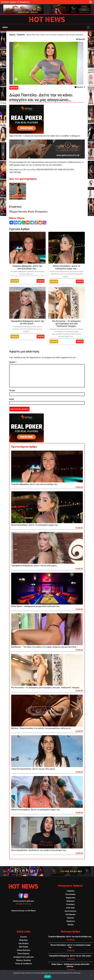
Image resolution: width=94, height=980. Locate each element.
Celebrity (21, 35)
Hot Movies (70, 914)
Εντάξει (48, 977)
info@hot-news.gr (23, 904)
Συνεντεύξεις (71, 911)
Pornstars (71, 904)
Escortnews (71, 894)
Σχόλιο (13, 362)
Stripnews (71, 901)
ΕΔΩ (25, 170)
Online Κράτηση (23, 950)
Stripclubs (23, 940)
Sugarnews (71, 898)
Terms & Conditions (23, 964)
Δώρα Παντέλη (18, 212)
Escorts (24, 937)
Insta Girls (70, 908)
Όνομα (12, 390)
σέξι (31, 212)
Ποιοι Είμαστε (23, 954)
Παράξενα (71, 921)
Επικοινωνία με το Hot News (24, 911)
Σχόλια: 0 (80, 87)
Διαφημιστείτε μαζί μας (23, 957)
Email (12, 399)
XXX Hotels (23, 947)
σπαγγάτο (41, 212)
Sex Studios (24, 943)
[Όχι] (91, 975)
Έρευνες (71, 918)
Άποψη (71, 925)
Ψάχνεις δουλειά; (24, 960)
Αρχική (12, 35)
